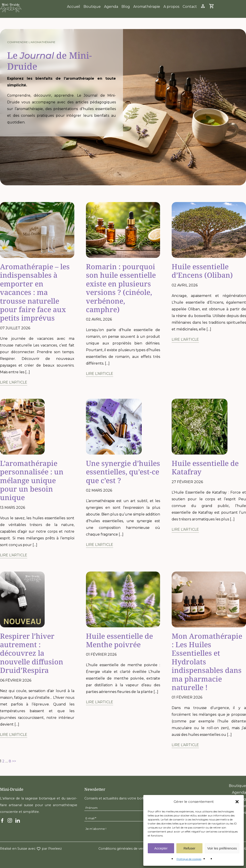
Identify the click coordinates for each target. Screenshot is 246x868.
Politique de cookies (189, 859)
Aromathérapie (147, 7)
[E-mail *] (123, 818)
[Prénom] (123, 808)
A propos (171, 7)
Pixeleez (55, 849)
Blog (126, 7)
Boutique (92, 7)
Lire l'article (14, 382)
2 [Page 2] (3, 761)
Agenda (111, 7)
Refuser (189, 848)
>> (14, 761)
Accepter (161, 848)
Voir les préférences (222, 848)
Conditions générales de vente (123, 849)
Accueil (74, 7)
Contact (190, 7)
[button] (237, 802)
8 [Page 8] (10, 761)
